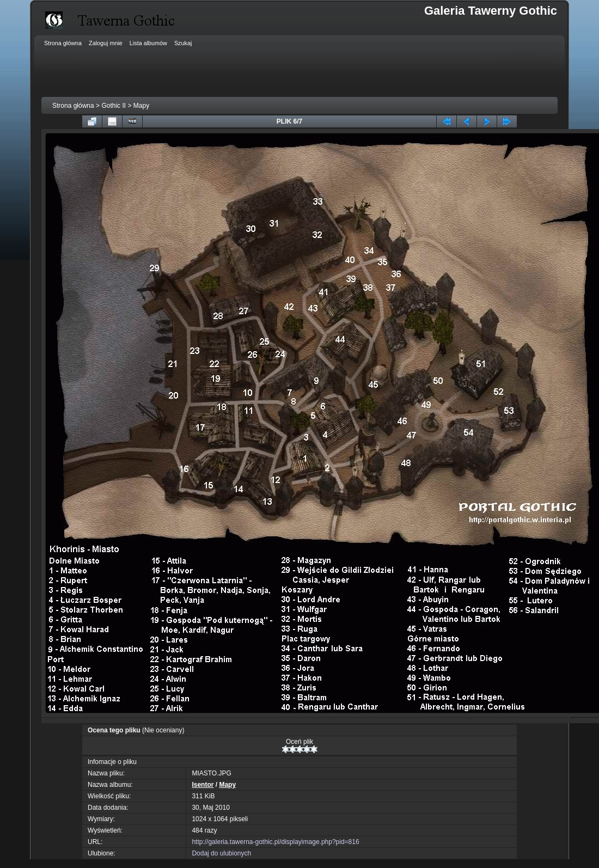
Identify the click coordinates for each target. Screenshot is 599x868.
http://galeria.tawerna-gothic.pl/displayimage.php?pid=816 (275, 842)
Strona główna (73, 106)
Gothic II (114, 106)
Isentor (203, 785)
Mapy (141, 106)
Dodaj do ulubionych (221, 853)
